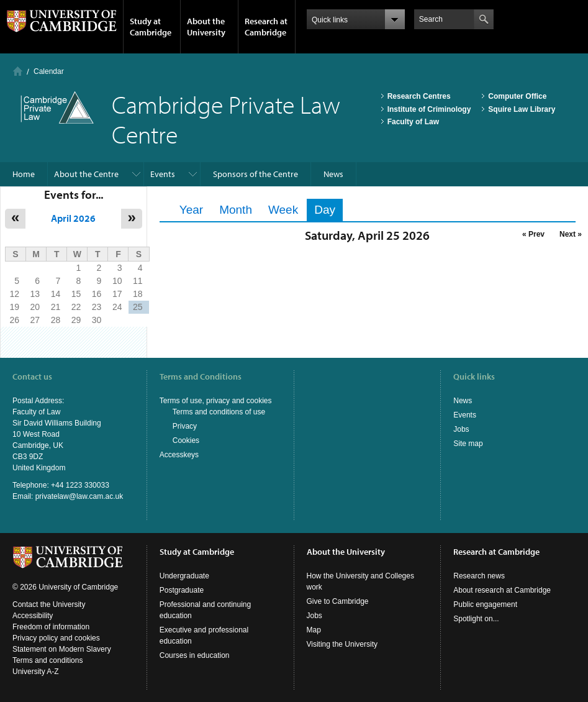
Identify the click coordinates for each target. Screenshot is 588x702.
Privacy (185, 426)
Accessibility (33, 616)
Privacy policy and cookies (56, 638)
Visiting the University (342, 644)
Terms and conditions (47, 660)
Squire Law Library (522, 109)
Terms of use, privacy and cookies (216, 401)
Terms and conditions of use (219, 412)
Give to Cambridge (338, 601)
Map (314, 630)
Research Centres (419, 96)
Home (18, 71)
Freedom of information (51, 627)
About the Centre (86, 174)
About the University (206, 27)
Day (328, 210)
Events (163, 174)
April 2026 (73, 218)
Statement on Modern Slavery (62, 649)
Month (236, 210)
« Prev (533, 234)
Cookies (186, 440)
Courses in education (195, 655)
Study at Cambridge (151, 27)
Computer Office (517, 96)
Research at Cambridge (266, 27)
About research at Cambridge (502, 590)
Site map (468, 444)
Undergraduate (184, 576)
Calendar (49, 71)
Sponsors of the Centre (256, 174)
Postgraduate (182, 590)
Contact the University (49, 604)
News (333, 174)
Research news (479, 576)
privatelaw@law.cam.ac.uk (79, 496)
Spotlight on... (476, 619)
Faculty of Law (413, 122)
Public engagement (485, 604)
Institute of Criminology (429, 109)
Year (191, 210)
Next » (571, 234)
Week (283, 210)
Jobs (461, 429)
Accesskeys (179, 455)
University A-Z (36, 672)
